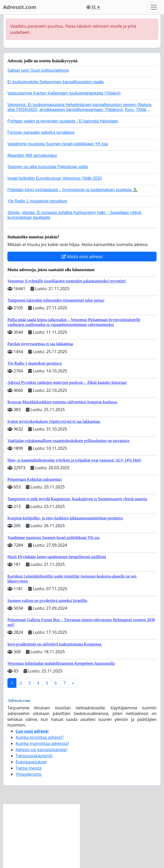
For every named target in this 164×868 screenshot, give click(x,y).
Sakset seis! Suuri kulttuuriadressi (38, 70)
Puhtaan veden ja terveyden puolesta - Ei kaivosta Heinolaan (63, 121)
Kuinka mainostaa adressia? (42, 743)
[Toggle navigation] (154, 7)
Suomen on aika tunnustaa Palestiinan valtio (48, 167)
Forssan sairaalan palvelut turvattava (41, 132)
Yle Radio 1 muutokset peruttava (37, 201)
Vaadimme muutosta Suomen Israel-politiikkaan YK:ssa (58, 144)
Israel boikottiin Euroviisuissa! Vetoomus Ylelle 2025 (55, 178)
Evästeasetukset (31, 762)
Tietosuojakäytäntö (34, 756)
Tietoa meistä (29, 768)
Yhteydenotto (29, 774)
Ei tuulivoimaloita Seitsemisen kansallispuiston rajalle (56, 82)
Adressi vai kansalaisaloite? (42, 750)
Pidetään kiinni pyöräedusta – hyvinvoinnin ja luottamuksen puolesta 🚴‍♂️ (73, 190)
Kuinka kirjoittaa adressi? (40, 737)
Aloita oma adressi (82, 257)
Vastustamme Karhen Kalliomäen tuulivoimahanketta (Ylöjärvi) (64, 93)
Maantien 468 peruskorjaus (32, 155)
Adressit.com (20, 7)
